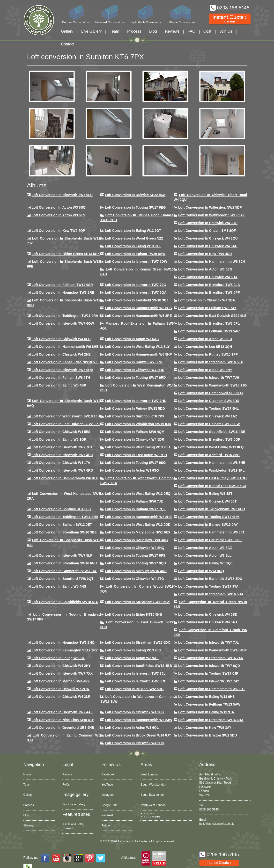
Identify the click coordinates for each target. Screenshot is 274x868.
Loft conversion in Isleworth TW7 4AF (62, 712)
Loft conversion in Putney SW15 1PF (208, 354)
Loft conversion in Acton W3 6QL (132, 728)
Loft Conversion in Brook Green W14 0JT (138, 735)
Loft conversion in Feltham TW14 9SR (62, 285)
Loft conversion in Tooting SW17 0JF (208, 673)
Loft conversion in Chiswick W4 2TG (134, 579)
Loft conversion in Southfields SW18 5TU (65, 602)
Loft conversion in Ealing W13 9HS (206, 697)
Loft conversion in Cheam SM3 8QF (207, 231)
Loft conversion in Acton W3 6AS (132, 339)
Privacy (67, 774)
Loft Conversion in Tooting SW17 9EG (135, 207)
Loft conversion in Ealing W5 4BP (59, 385)
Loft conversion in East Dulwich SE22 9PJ (66, 424)
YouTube (107, 785)
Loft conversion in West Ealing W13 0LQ (211, 447)
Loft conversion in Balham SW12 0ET (62, 525)
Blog (153, 31)
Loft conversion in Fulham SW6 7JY (207, 308)
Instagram (108, 795)
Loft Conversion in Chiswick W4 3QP (208, 223)
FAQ (192, 31)
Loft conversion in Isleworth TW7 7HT (62, 447)
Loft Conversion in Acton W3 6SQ (59, 207)
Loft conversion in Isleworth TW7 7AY (209, 681)
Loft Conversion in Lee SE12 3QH (205, 347)
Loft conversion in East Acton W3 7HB (136, 455)
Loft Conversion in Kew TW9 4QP (58, 231)
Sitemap (29, 825)
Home (27, 774)
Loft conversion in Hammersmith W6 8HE (138, 517)
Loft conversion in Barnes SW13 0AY (208, 525)
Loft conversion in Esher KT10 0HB (133, 614)
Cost (207, 31)
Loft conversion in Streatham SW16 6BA (211, 720)
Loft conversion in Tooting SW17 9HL (208, 408)
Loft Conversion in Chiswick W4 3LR (61, 697)
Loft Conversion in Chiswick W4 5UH (135, 743)
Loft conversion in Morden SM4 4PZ (60, 681)
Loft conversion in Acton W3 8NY (205, 370)
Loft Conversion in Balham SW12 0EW (209, 424)
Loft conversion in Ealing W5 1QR (59, 439)
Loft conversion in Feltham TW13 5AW (209, 704)
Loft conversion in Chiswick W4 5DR (135, 439)
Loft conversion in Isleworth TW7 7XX (62, 673)
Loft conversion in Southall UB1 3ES (61, 509)
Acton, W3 (147, 815)
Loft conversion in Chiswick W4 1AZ (208, 416)
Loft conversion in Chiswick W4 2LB (134, 712)
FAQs (66, 785)
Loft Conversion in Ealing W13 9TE (133, 246)
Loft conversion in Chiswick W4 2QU (135, 370)
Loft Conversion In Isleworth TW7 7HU (136, 401)
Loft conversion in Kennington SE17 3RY (65, 650)
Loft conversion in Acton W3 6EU (205, 339)
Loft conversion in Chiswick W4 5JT (207, 501)
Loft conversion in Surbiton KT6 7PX (135, 416)
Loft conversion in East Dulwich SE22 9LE (212, 316)
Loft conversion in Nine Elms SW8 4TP (63, 720)
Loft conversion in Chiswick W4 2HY (61, 666)
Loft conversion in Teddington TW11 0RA (65, 316)
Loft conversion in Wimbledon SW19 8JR (138, 424)
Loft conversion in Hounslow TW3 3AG (137, 540)
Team (115, 31)
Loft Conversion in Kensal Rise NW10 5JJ (65, 362)
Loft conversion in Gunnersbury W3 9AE (64, 571)
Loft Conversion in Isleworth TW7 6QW (63, 323)
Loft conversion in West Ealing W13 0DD (138, 525)
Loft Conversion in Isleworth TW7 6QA (136, 292)
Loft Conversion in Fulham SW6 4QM (135, 432)
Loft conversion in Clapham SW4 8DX (209, 401)
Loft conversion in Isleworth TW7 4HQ (62, 455)
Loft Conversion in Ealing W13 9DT (133, 231)
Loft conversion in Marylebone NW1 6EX (138, 532)
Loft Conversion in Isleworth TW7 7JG (136, 285)
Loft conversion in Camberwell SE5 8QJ (211, 393)
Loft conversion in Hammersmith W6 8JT (211, 532)
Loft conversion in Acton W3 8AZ (205, 548)
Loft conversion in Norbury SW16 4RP (136, 571)
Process (134, 31)
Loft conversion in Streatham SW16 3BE (64, 532)
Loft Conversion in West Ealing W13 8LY (137, 347)
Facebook (108, 774)
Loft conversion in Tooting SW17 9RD (135, 378)
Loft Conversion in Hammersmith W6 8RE (138, 316)
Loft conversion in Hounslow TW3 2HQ (63, 642)
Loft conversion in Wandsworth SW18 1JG (212, 385)
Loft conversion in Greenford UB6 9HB (63, 728)
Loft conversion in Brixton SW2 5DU (208, 735)
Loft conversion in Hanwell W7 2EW (60, 689)
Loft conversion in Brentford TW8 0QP (209, 439)
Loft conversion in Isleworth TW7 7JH (209, 378)
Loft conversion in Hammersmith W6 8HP (138, 354)
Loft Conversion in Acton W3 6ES (58, 215)
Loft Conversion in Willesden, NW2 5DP (210, 207)
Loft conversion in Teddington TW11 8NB (65, 517)
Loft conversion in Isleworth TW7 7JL (208, 642)
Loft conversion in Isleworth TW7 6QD (209, 666)
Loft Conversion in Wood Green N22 (134, 238)
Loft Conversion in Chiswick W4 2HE (61, 354)
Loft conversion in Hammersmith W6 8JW (139, 720)
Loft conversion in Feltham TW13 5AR (209, 331)
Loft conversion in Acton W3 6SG (132, 470)
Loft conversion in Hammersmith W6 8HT (212, 689)
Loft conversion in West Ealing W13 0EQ (138, 494)
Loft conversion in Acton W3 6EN (205, 269)
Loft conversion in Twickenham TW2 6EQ (212, 509)
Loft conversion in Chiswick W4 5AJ (208, 622)
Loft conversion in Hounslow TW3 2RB (63, 292)
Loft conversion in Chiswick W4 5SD (208, 614)
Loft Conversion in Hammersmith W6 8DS (138, 308)
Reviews (172, 31)
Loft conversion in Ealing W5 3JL (58, 658)
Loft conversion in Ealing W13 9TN (206, 712)
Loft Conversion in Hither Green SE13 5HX (66, 254)
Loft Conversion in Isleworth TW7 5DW (136, 262)
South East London (153, 795)
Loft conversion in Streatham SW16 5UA (211, 594)
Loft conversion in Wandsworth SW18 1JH (66, 416)
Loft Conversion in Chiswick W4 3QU (208, 238)
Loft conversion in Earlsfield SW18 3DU (210, 579)
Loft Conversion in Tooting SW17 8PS (135, 555)
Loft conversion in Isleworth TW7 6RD (62, 470)
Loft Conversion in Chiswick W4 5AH (208, 246)
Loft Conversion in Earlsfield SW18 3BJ (137, 300)
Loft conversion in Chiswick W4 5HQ (135, 548)
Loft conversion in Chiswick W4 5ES (61, 432)
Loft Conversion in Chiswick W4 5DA (208, 277)
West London (149, 774)
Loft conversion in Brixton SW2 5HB (134, 689)
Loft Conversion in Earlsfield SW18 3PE (210, 540)
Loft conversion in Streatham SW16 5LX (211, 362)
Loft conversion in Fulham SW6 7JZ (134, 501)
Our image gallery (74, 804)
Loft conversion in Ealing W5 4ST (205, 494)
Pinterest (107, 815)
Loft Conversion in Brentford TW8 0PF (209, 292)
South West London (153, 785)
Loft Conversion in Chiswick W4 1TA (61, 463)
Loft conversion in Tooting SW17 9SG (135, 463)
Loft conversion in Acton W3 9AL (132, 658)
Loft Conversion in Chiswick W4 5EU (61, 339)
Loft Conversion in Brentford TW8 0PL (209, 323)
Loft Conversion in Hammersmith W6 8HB (65, 347)
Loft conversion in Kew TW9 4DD (205, 254)
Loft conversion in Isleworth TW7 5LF (62, 555)
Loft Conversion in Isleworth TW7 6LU (62, 195)
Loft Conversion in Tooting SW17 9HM (209, 517)
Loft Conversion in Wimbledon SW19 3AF (211, 215)
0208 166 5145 (209, 810)
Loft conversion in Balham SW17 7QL (135, 509)
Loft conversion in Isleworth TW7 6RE (136, 681)
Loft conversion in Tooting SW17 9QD (136, 563)
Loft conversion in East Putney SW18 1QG (212, 478)
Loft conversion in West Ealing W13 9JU (137, 447)
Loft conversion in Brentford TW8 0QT (62, 579)
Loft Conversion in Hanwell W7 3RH (134, 362)
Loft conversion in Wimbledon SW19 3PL (211, 470)
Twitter (106, 825)
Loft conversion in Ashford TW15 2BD (209, 455)
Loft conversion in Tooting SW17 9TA (208, 586)
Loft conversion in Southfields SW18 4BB (139, 666)
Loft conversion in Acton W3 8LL (205, 555)
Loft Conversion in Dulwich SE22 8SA (135, 195)
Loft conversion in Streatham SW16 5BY (137, 602)
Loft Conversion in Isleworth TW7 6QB (62, 370)
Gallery (67, 31)
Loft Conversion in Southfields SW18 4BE (212, 432)
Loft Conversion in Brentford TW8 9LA (209, 285)
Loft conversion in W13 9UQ (201, 571)
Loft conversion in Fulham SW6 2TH (61, 378)
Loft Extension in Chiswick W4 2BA (207, 300)
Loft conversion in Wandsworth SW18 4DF (212, 650)
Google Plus (109, 805)
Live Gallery (91, 31)
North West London (153, 805)
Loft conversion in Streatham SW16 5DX (137, 642)
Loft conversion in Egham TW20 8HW (135, 254)
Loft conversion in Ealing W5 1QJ (205, 563)
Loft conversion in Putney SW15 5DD (135, 408)
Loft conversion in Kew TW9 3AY (205, 728)
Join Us (226, 31)
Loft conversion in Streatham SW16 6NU (64, 563)
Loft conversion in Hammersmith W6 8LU (65, 478)
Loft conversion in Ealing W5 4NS (59, 586)
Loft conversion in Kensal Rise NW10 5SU (212, 486)
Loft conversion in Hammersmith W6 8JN (211, 262)
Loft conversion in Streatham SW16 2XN (211, 658)
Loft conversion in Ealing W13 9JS (133, 650)
